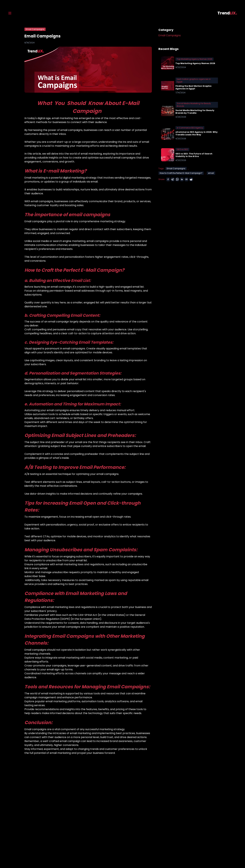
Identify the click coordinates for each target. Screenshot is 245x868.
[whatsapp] (177, 179)
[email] (186, 179)
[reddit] (191, 179)
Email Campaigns (170, 35)
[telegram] (173, 179)
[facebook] (168, 179)
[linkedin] (182, 179)
